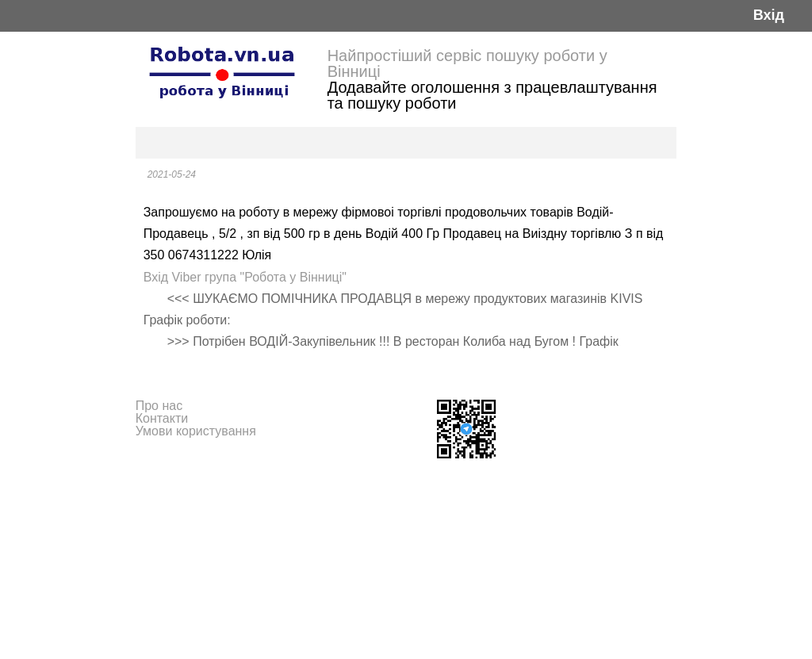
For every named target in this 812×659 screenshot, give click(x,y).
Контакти (162, 418)
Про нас (159, 406)
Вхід (769, 15)
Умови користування (196, 431)
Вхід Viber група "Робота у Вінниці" (245, 277)
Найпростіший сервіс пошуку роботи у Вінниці (467, 63)
